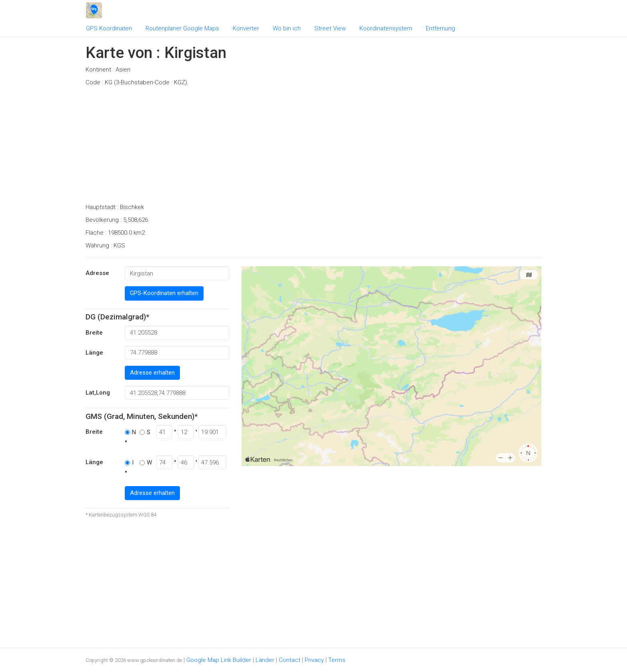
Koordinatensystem (386, 28)
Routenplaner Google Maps (182, 28)
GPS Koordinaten (109, 28)
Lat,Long (98, 393)
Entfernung (440, 28)
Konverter (246, 28)
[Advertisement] (313, 147)
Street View (330, 28)
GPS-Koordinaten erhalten (164, 293)
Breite (94, 333)
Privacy (314, 660)
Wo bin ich (287, 28)
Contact (290, 660)
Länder (265, 660)
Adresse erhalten (152, 373)
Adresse (97, 273)
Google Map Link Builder (219, 660)
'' (126, 443)
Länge (94, 353)
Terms (337, 660)
